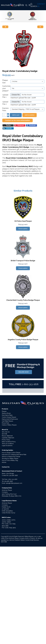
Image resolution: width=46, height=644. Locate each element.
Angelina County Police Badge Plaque (23, 340)
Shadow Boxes (6, 413)
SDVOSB (4, 434)
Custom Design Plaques (9, 417)
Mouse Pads (5, 423)
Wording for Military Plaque (10, 458)
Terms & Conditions (8, 444)
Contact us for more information (17, 120)
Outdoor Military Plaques (9, 425)
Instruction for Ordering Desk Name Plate (14, 455)
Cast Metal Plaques (7, 421)
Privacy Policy (6, 440)
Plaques (4, 411)
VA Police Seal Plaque (23, 221)
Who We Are (6, 432)
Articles (4, 462)
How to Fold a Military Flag (10, 460)
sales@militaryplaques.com (14, 483)
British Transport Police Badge (23, 261)
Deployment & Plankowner (10, 419)
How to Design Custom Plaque (11, 453)
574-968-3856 (13, 475)
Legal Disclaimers (7, 446)
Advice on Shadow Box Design (11, 456)
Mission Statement (7, 436)
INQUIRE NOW (24, 372)
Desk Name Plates (7, 415)
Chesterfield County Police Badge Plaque (23, 300)
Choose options (23, 229)
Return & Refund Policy (9, 442)
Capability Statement (8, 438)
